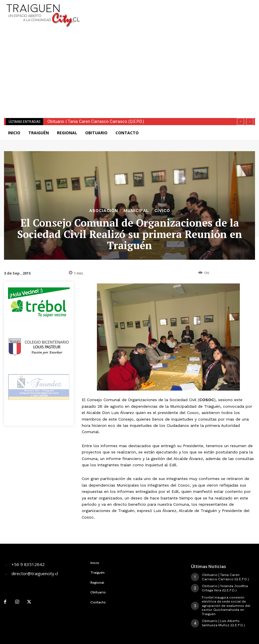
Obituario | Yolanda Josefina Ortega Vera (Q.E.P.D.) (224, 588)
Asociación (104, 211)
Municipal (136, 211)
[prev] (241, 122)
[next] (250, 122)
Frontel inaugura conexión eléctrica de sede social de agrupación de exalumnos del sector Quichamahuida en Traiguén (226, 605)
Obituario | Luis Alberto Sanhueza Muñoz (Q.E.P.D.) (223, 623)
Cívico (162, 211)
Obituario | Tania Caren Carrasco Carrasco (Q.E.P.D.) (96, 121)
